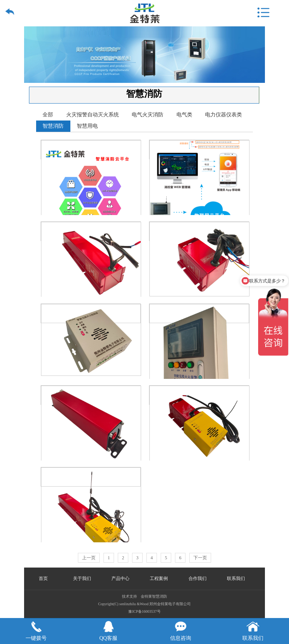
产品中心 (120, 578)
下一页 (200, 558)
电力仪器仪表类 (224, 115)
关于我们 (82, 578)
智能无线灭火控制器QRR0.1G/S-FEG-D (199, 395)
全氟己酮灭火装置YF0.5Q (91, 395)
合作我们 (198, 578)
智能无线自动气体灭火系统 (199, 150)
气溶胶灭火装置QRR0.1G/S (199, 231)
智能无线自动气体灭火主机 (199, 314)
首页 (43, 578)
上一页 (89, 558)
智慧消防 (53, 126)
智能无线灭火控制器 (91, 314)
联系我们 (236, 578)
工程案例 (159, 578)
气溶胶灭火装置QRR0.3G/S (91, 231)
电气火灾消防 (148, 115)
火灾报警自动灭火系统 (93, 115)
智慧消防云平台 (91, 150)
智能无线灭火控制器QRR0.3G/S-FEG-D (91, 477)
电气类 (184, 115)
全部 (48, 115)
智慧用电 (87, 126)
